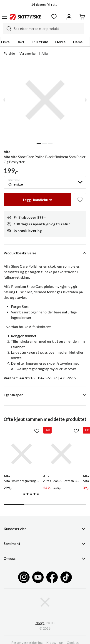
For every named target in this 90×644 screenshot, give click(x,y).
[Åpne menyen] (5, 17)
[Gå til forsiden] (25, 17)
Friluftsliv (40, 42)
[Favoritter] (54, 17)
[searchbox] (47, 29)
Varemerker (28, 54)
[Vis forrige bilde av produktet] (4, 100)
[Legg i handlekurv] (37, 200)
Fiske (5, 42)
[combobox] (43, 29)
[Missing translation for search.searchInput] (7, 29)
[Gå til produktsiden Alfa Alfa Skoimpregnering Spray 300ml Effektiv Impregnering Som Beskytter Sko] (22, 454)
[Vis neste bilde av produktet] (86, 100)
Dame (78, 42)
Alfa (45, 54)
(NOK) (45, 623)
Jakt (21, 42)
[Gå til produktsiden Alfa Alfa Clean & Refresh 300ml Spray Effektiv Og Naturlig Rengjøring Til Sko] (61, 454)
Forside (9, 54)
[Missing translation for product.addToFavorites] (80, 200)
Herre (60, 42)
